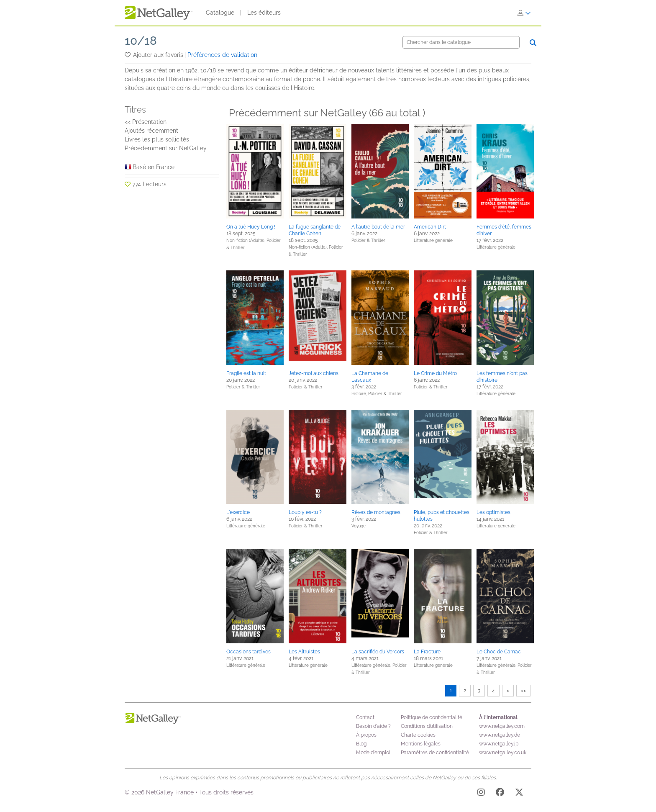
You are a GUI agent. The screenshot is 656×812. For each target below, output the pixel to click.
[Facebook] (500, 794)
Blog (361, 744)
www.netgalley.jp (499, 744)
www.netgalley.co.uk (503, 753)
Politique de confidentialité (432, 717)
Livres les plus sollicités (157, 139)
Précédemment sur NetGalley (166, 148)
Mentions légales (421, 744)
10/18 (141, 41)
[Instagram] (481, 794)
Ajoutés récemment (151, 131)
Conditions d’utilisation (427, 726)
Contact (365, 717)
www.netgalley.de (500, 735)
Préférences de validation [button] (222, 55)
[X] (519, 794)
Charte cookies (418, 735)
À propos (366, 735)
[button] (128, 55)
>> (523, 691)
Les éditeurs (264, 13)
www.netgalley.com (502, 726)
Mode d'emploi (373, 753)
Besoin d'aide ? (373, 726)
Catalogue (220, 13)
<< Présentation (146, 122)
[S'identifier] (524, 13)
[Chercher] (461, 42)
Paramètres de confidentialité (435, 753)
